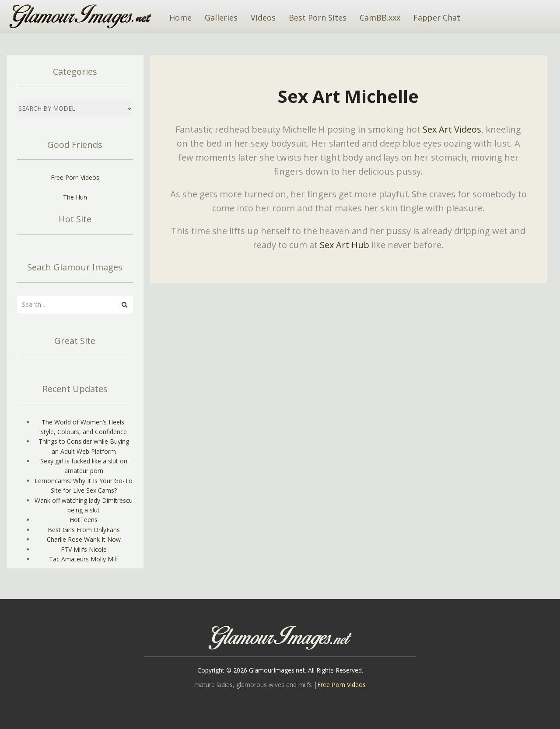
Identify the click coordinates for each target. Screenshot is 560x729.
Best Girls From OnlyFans (84, 530)
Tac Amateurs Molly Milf (84, 559)
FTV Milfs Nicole (84, 549)
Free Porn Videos (75, 177)
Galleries (221, 18)
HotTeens (84, 520)
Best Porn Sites (318, 18)
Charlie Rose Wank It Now (84, 539)
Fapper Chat (437, 18)
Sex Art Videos (452, 129)
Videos (263, 18)
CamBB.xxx (380, 18)
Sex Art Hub (345, 245)
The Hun (75, 197)
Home (180, 18)
